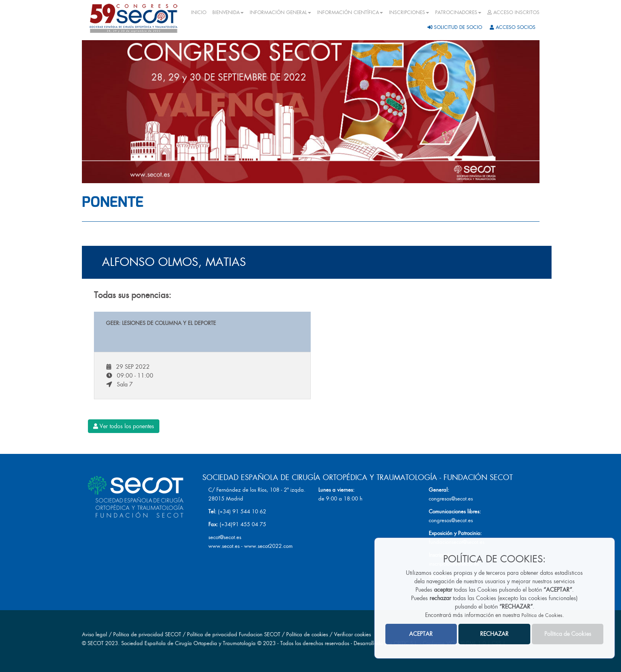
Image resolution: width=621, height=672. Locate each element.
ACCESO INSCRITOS (513, 12)
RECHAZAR (494, 634)
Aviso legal (95, 634)
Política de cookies (308, 634)
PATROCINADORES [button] (458, 12)
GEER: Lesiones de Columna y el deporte (161, 323)
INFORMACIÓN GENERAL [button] (280, 12)
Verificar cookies (352, 634)
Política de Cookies (542, 615)
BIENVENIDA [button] (228, 12)
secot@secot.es (225, 537)
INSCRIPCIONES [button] (409, 12)
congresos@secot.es (451, 499)
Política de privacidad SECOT (147, 634)
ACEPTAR (421, 634)
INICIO (199, 12)
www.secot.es (224, 546)
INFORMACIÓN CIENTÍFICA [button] (350, 12)
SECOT (96, 643)
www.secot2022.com (268, 546)
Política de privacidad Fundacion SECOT (234, 634)
